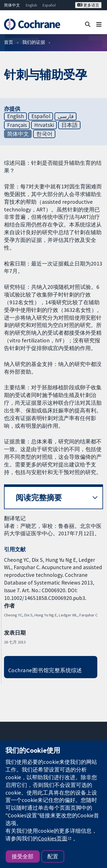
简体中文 (12, 5)
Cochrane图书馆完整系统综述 (45, 670)
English (31, 5)
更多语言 (88, 5)
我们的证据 (34, 42)
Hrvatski (44, 125)
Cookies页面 (53, 838)
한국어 (44, 134)
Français (17, 125)
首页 (9, 42)
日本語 (69, 125)
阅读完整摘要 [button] (39, 498)
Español (49, 5)
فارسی (66, 116)
